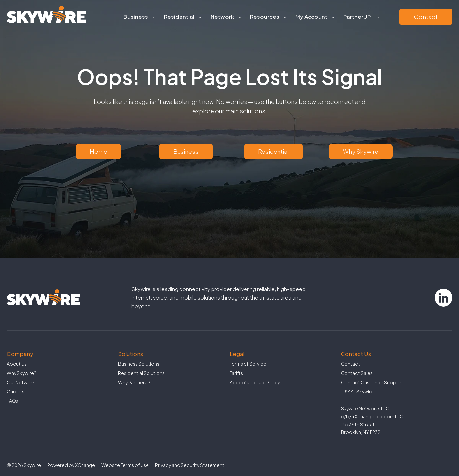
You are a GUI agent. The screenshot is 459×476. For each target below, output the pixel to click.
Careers (16, 391)
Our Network (21, 382)
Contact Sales (357, 373)
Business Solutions (139, 364)
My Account (311, 17)
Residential (179, 17)
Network (222, 17)
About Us (17, 364)
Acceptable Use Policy (255, 382)
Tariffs (236, 373)
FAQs (12, 401)
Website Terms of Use (125, 465)
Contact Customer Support (372, 382)
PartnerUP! (358, 17)
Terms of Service (248, 364)
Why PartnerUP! (135, 382)
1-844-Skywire (357, 391)
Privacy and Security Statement (190, 465)
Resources (265, 17)
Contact (426, 17)
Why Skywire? (21, 373)
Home (98, 151)
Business (136, 17)
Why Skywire (361, 151)
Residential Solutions (141, 373)
